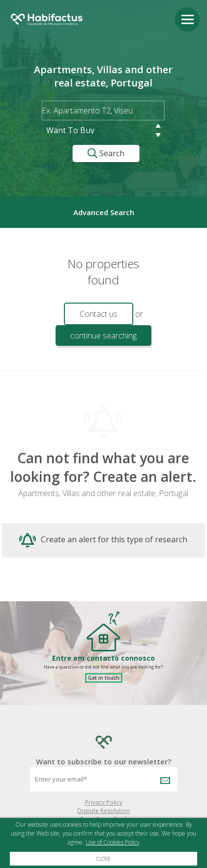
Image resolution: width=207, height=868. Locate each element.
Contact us (99, 314)
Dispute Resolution (103, 811)
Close (103, 859)
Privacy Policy (104, 802)
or (139, 314)
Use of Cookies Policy (113, 842)
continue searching (103, 336)
